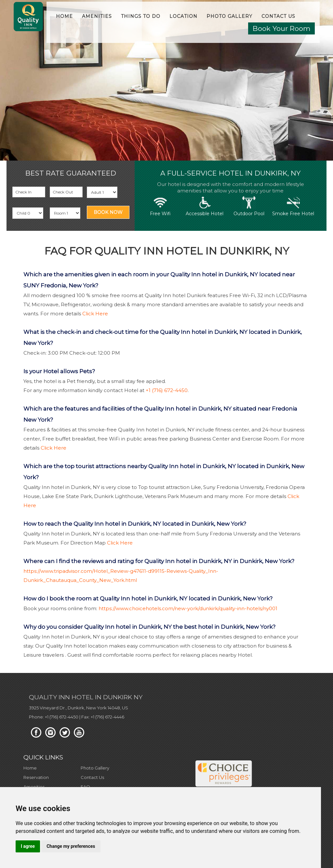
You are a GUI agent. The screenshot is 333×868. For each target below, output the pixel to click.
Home (64, 16)
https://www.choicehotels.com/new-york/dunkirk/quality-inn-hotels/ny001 (188, 608)
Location (183, 16)
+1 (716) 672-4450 (167, 390)
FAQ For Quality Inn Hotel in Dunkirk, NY (167, 251)
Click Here (95, 314)
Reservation (36, 777)
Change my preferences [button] (71, 846)
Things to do (141, 16)
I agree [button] (28, 846)
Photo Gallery (229, 16)
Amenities (97, 16)
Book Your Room (281, 28)
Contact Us (278, 16)
